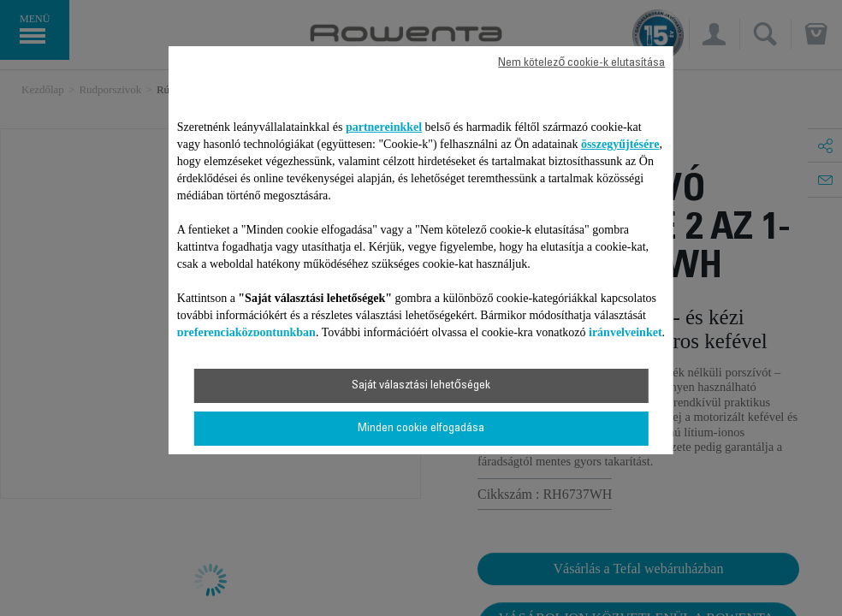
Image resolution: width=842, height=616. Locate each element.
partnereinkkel (384, 127)
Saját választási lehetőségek (421, 386)
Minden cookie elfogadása (421, 429)
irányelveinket (626, 332)
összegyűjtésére (620, 144)
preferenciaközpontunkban (246, 332)
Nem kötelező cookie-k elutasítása (581, 63)
